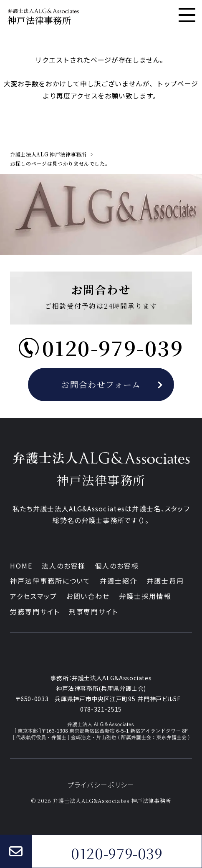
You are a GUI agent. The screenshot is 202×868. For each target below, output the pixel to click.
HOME (21, 566)
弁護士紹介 (119, 581)
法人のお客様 (64, 566)
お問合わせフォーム (101, 384)
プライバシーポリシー (101, 785)
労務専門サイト (35, 611)
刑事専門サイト (93, 611)
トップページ (177, 83)
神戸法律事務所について (50, 581)
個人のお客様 (117, 566)
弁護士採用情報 (145, 596)
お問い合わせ (88, 596)
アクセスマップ (33, 596)
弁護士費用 (165, 581)
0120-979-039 (117, 853)
